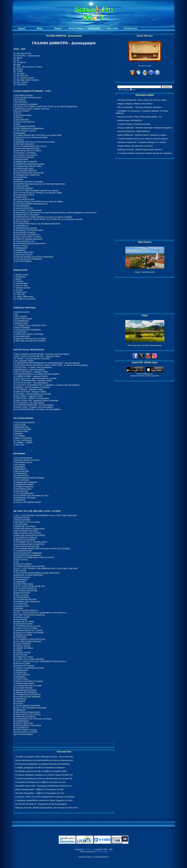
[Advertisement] (145, 199)
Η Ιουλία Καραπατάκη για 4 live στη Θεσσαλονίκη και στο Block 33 (44, 778)
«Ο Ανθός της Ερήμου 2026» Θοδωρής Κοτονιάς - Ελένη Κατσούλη (44, 757)
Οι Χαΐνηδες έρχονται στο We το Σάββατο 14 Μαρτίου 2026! (41, 771)
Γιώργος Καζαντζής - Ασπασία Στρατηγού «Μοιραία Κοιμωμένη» (145, 128)
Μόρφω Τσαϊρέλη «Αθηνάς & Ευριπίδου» (135, 104)
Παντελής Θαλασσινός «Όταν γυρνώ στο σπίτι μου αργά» (142, 100)
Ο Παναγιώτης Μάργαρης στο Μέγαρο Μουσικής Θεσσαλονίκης (43, 764)
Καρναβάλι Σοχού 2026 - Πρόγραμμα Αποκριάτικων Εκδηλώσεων (43, 786)
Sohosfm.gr (89, 849)
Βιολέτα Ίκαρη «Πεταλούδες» (130, 120)
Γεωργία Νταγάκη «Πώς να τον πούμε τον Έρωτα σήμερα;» (143, 139)
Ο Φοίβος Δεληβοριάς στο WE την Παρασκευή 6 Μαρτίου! (40, 768)
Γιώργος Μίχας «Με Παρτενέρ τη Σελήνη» (135, 146)
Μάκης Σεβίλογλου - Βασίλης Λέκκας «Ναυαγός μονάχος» (142, 135)
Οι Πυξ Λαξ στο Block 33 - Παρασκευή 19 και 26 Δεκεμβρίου (41, 804)
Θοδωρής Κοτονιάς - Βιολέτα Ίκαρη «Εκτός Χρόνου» (140, 149)
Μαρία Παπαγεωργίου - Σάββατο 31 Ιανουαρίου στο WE (39, 789)
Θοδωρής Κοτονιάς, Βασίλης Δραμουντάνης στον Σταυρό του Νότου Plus (47, 808)
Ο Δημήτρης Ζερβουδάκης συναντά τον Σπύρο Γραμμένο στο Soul (44, 800)
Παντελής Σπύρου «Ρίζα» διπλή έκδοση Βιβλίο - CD (140, 117)
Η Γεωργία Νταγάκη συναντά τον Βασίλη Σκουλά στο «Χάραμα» (145, 153)
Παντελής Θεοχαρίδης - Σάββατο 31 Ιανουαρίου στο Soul (40, 793)
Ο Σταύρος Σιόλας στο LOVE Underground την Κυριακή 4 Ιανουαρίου (45, 797)
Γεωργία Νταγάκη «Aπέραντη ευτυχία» (134, 124)
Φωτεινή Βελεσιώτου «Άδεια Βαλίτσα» (134, 131)
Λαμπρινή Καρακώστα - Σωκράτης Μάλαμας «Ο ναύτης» (142, 142)
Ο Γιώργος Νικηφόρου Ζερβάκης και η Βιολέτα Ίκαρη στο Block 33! (44, 775)
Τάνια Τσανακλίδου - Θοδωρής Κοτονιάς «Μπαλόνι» (140, 107)
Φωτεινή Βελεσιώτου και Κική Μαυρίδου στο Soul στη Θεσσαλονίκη (44, 760)
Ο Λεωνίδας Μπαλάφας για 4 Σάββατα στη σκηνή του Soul (40, 782)
